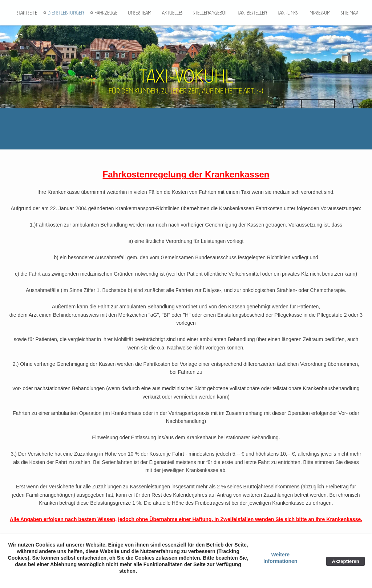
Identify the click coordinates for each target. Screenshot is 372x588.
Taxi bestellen (252, 13)
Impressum (320, 13)
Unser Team (140, 13)
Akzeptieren (345, 561)
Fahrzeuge (106, 13)
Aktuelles (172, 13)
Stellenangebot (210, 13)
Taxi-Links (288, 13)
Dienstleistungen (66, 13)
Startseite (27, 13)
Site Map (350, 13)
